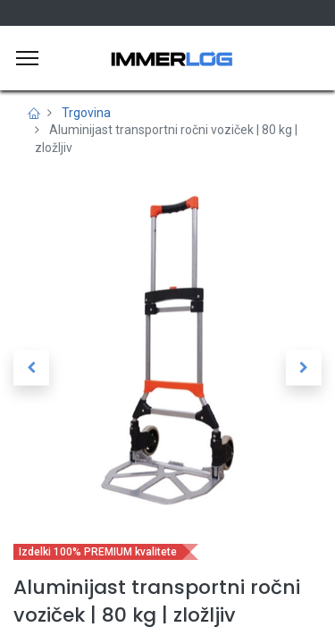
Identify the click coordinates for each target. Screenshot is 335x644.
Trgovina (86, 113)
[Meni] (27, 58)
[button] (31, 368)
